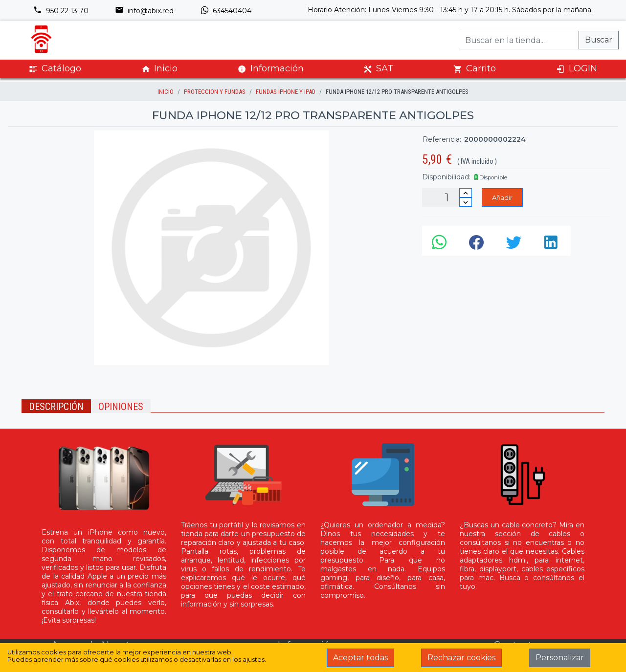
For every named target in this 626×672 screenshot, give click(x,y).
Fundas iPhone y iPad (286, 92)
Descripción (56, 407)
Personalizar (560, 658)
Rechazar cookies (461, 658)
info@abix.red (144, 11)
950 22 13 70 (61, 11)
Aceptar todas (360, 658)
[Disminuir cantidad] (466, 202)
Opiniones (121, 407)
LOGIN (577, 69)
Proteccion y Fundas (215, 92)
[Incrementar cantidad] (466, 193)
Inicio (159, 69)
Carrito (475, 69)
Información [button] (271, 68)
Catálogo (55, 69)
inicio (166, 92)
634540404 (226, 11)
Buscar (599, 40)
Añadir (502, 197)
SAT (378, 69)
